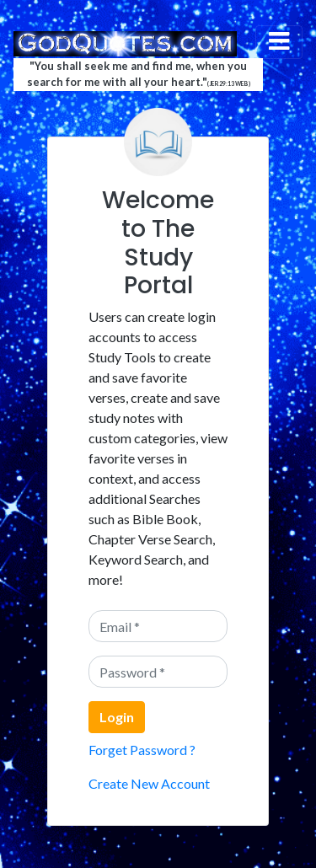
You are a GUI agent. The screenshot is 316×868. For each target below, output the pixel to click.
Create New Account (149, 783)
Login (117, 717)
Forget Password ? (142, 750)
